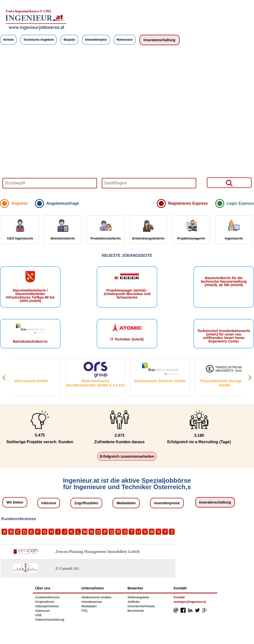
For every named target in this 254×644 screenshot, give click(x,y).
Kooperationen (45, 602)
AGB (38, 615)
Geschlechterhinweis (141, 606)
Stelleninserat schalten (96, 597)
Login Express (240, 203)
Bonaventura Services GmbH (170, 381)
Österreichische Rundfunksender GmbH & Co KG (105, 383)
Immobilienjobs (96, 40)
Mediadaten (126, 503)
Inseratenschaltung (159, 40)
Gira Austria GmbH (41, 381)
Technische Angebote (39, 40)
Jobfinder (134, 602)
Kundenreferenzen (48, 597)
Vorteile (8, 40)
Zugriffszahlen (86, 503)
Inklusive (49, 503)
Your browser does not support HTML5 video (127, 123)
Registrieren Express (188, 203)
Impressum (43, 611)
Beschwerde (136, 611)
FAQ (84, 611)
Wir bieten (15, 502)
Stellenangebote (138, 597)
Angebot (19, 203)
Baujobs (69, 40)
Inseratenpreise (167, 503)
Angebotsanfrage (63, 203)
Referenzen (125, 40)
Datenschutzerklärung (50, 620)
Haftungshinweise (47, 606)
